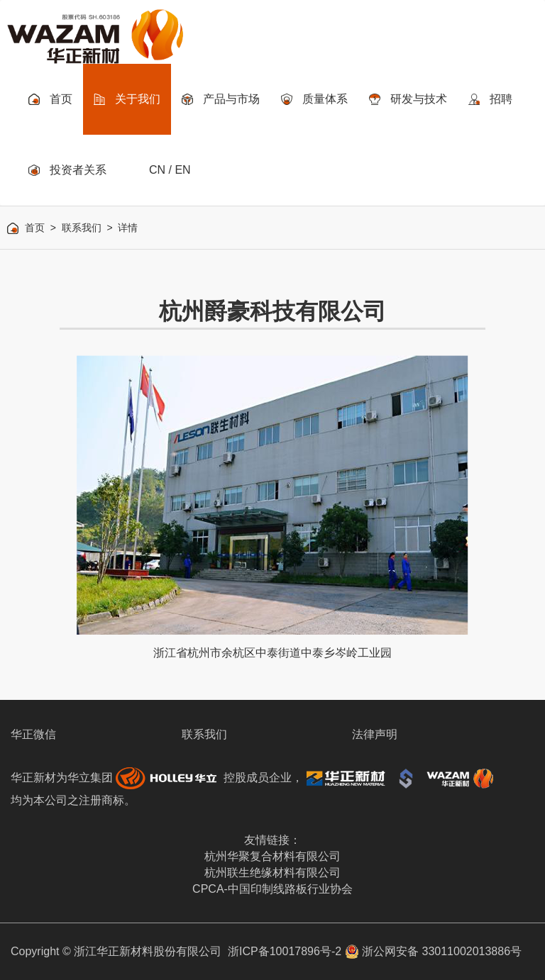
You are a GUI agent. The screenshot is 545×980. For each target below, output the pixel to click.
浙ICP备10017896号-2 (285, 951)
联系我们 (82, 228)
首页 (35, 228)
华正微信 (33, 734)
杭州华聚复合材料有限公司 (272, 856)
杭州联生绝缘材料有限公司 (272, 873)
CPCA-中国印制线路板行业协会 (272, 889)
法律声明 (375, 734)
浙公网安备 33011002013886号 (433, 951)
